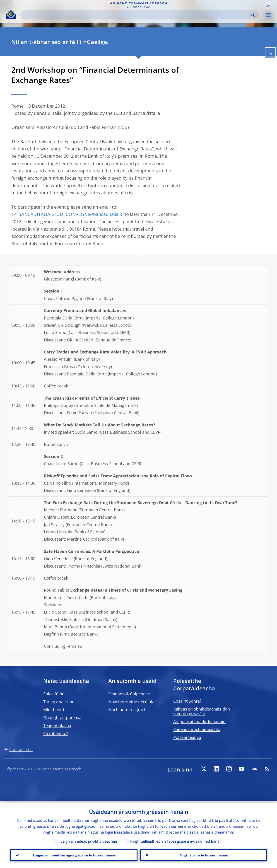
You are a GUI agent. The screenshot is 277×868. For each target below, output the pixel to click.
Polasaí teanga (187, 737)
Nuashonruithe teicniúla (131, 702)
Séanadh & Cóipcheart (129, 694)
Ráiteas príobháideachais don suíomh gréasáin (202, 711)
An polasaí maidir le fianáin (199, 721)
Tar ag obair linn (59, 702)
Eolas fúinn (54, 694)
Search (253, 15)
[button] (268, 5)
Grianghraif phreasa (62, 718)
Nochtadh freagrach (127, 710)
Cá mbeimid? (56, 733)
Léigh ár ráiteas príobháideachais (89, 840)
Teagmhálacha (57, 725)
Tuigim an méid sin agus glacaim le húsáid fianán (74, 855)
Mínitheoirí (54, 710)
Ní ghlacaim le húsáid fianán (203, 855)
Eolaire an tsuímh (21, 750)
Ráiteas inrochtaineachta (197, 729)
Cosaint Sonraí (187, 701)
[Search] (136, 15)
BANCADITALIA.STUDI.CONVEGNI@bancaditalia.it (70, 214)
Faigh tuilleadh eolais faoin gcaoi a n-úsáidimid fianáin (176, 840)
